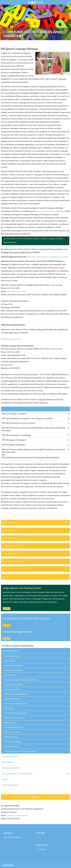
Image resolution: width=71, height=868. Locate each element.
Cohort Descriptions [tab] (10, 538)
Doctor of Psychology (12, 732)
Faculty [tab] (5, 577)
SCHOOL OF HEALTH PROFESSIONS (18, 646)
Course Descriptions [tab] (10, 530)
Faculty (5, 779)
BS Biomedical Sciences (13, 656)
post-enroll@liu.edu (42, 853)
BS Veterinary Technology (14, 685)
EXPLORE (7, 608)
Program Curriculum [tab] (10, 546)
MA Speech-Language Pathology (16, 694)
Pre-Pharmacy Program (13, 742)
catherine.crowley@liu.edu (17, 815)
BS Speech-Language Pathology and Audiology (21, 680)
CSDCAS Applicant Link (11, 339)
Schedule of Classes (10, 785)
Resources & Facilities (11, 768)
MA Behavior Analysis (12, 689)
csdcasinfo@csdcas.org (16, 291)
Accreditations (8, 762)
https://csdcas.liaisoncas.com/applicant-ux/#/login (48, 257)
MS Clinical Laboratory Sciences (16, 704)
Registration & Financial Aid (45, 841)
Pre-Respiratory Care (12, 746)
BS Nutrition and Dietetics (14, 665)
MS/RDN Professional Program (16, 713)
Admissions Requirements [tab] (12, 523)
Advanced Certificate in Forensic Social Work (21, 751)
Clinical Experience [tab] (10, 553)
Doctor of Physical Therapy (14, 727)
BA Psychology (10, 661)
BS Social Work (10, 675)
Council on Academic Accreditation (50, 211)
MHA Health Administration (14, 718)
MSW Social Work (11, 723)
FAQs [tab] (4, 569)
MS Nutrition (9, 708)
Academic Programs (11, 651)
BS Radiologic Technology (14, 670)
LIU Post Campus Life (43, 837)
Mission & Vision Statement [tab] (13, 561)
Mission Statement (10, 756)
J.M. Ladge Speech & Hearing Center (17, 773)
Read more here (10, 242)
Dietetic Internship (11, 737)
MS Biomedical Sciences (13, 699)
